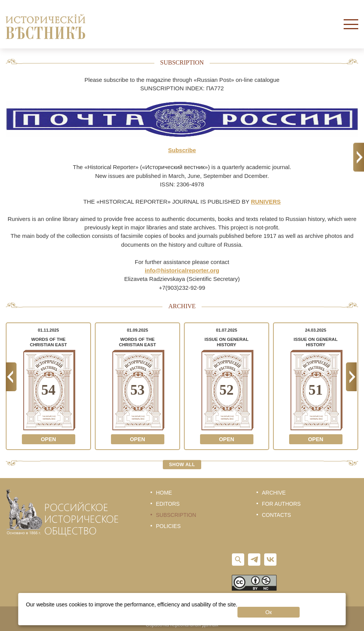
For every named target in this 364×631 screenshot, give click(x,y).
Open (48, 439)
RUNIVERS (266, 202)
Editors (168, 504)
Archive (274, 493)
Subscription (176, 515)
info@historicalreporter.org (182, 270)
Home (164, 493)
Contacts (276, 515)
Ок (269, 612)
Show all (182, 465)
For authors (281, 504)
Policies (168, 526)
